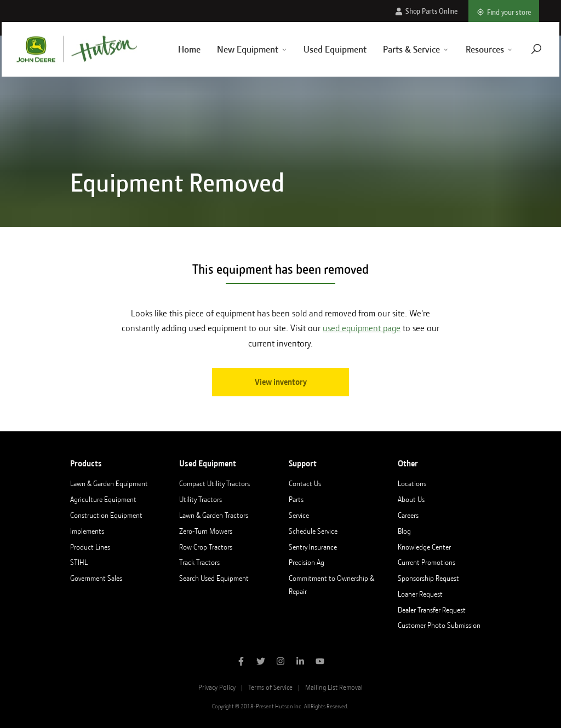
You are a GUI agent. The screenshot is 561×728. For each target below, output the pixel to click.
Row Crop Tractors (206, 547)
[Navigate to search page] (524, 49)
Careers (408, 515)
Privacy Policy (217, 687)
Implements (87, 531)
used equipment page (362, 328)
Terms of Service (270, 687)
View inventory (281, 382)
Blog (404, 531)
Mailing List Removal (334, 687)
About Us (411, 499)
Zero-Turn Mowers (206, 531)
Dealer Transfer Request (432, 610)
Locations (412, 483)
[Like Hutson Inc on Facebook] (241, 662)
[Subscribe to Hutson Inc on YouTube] (320, 662)
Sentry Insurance (313, 547)
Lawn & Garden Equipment (109, 483)
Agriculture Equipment (103, 499)
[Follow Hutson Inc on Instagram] (280, 662)
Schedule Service (313, 531)
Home (177, 49)
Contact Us (305, 483)
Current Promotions (427, 562)
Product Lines (90, 547)
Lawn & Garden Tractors (214, 515)
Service (299, 515)
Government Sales (96, 578)
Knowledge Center (424, 547)
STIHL (79, 562)
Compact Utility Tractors (214, 483)
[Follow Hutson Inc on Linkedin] (300, 662)
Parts (296, 499)
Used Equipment (324, 49)
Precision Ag (307, 562)
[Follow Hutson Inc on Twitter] (261, 662)
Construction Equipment (106, 515)
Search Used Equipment (214, 578)
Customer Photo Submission (439, 625)
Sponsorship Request (428, 578)
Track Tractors (199, 562)
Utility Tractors (201, 499)
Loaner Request (420, 594)
